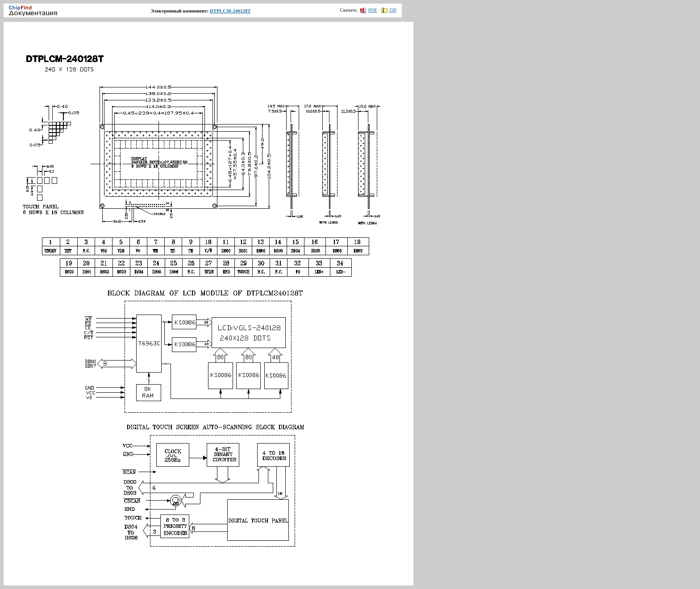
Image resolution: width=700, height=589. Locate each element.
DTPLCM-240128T (230, 11)
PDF (369, 10)
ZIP (389, 10)
